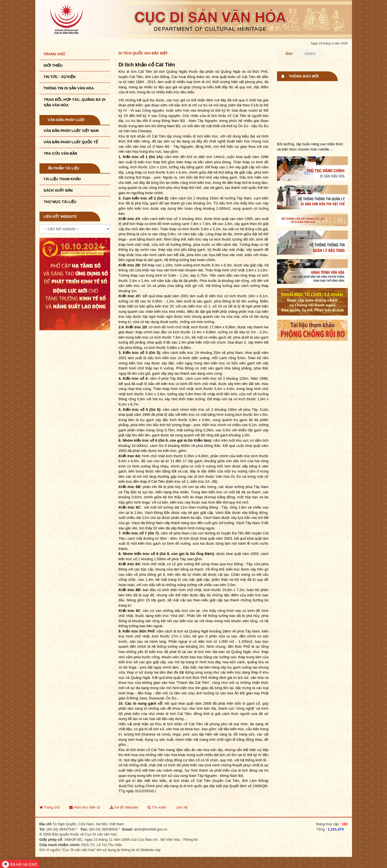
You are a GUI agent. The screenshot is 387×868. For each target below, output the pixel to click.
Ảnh (289, 54)
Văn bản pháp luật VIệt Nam (71, 131)
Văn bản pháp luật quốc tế (71, 142)
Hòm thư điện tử (85, 807)
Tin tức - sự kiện (60, 77)
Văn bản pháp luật (66, 120)
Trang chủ (55, 54)
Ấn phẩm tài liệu (64, 168)
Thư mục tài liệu (60, 202)
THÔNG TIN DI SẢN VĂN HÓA (69, 88)
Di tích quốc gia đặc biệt (143, 53)
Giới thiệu (53, 65)
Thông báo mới (304, 76)
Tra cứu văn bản (61, 153)
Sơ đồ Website (124, 807)
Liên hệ (182, 807)
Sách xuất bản (58, 190)
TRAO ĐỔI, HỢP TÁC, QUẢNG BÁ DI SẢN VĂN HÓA (75, 102)
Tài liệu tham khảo (62, 179)
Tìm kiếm (157, 807)
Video (310, 54)
